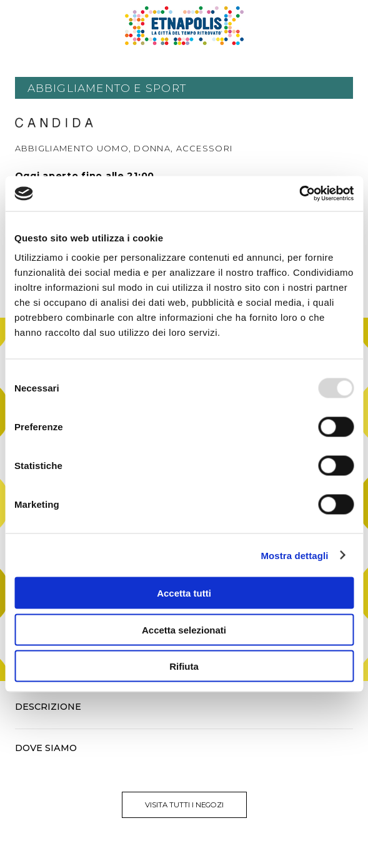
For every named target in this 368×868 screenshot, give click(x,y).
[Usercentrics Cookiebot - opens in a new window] (299, 194)
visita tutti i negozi (184, 805)
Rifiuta (184, 666)
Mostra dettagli (294, 555)
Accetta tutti (184, 593)
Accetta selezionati (184, 629)
